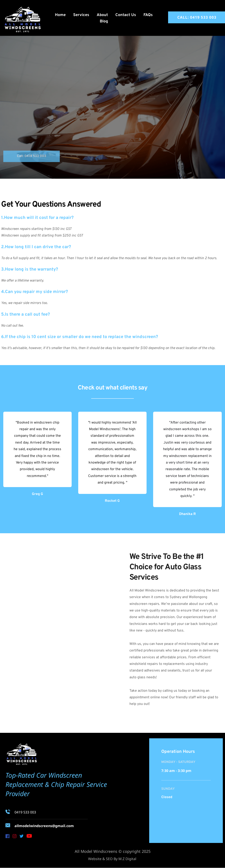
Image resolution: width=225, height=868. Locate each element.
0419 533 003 (25, 812)
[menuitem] (60, 15)
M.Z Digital (128, 859)
